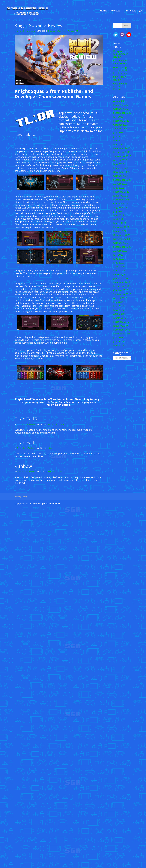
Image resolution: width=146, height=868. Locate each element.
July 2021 (118, 211)
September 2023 (122, 156)
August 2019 (120, 298)
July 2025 (118, 117)
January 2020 (121, 278)
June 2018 (119, 341)
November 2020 (122, 239)
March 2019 (120, 318)
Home (103, 11)
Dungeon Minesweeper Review (121, 54)
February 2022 (121, 192)
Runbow (23, 466)
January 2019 (121, 326)
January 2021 (121, 231)
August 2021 (120, 207)
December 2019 (122, 282)
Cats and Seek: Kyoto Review (121, 62)
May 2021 (119, 215)
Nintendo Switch (54, 31)
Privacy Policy (21, 497)
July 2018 (118, 338)
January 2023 (121, 168)
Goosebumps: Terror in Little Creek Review (121, 70)
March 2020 (120, 271)
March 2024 (120, 144)
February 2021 (121, 227)
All (49, 424)
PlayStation (56, 424)
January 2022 (121, 196)
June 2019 (119, 306)
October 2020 (121, 243)
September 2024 (122, 128)
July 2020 (118, 255)
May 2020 (119, 263)
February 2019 (121, 322)
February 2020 (121, 274)
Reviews (115, 11)
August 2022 (120, 184)
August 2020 (120, 251)
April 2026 (119, 101)
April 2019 (119, 314)
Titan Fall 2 (26, 419)
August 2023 (120, 160)
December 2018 (122, 330)
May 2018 (119, 345)
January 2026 (121, 105)
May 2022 (119, 188)
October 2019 (121, 290)
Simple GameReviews (26, 31)
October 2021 (121, 203)
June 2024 (119, 136)
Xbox (78, 31)
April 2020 (119, 267)
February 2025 (121, 121)
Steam (64, 31)
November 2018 (122, 334)
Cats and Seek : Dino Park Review (121, 86)
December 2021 (122, 200)
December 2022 (122, 172)
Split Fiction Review (120, 78)
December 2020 (122, 235)
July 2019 (118, 302)
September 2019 (122, 294)
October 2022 (121, 176)
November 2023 (122, 152)
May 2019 (119, 310)
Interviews (130, 11)
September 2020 (122, 247)
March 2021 (120, 223)
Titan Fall (24, 442)
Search (127, 25)
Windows (72, 31)
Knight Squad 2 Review (39, 25)
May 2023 (119, 164)
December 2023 (122, 148)
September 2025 (122, 113)
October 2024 (121, 125)
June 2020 (119, 259)
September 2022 (122, 180)
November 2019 (122, 286)
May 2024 (119, 140)
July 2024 (118, 132)
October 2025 (121, 109)
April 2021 (119, 219)
